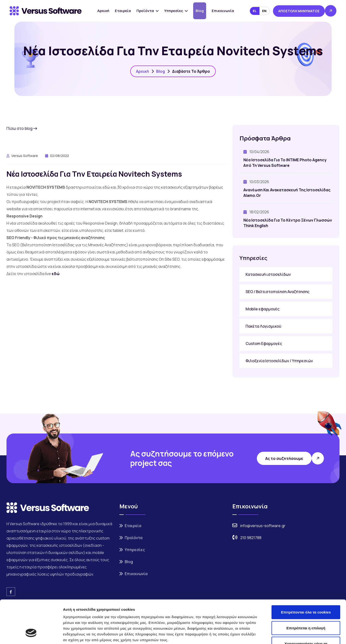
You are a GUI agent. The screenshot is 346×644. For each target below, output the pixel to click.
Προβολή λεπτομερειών (285, 635)
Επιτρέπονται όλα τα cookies (306, 575)
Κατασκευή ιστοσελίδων (268, 274)
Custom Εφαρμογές (264, 343)
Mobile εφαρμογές (263, 309)
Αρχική (103, 11)
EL (255, 11)
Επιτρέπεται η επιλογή (306, 591)
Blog (200, 11)
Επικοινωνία (223, 11)
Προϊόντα (148, 11)
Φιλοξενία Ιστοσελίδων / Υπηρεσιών (279, 361)
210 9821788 (251, 538)
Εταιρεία (123, 11)
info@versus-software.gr (263, 526)
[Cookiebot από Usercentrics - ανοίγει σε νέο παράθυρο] (31, 635)
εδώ (56, 274)
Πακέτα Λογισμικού (263, 326)
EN (264, 11)
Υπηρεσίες (176, 11)
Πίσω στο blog (22, 128)
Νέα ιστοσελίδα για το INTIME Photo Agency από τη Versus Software (285, 163)
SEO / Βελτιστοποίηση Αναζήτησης (278, 292)
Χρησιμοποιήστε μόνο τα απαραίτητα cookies (306, 610)
